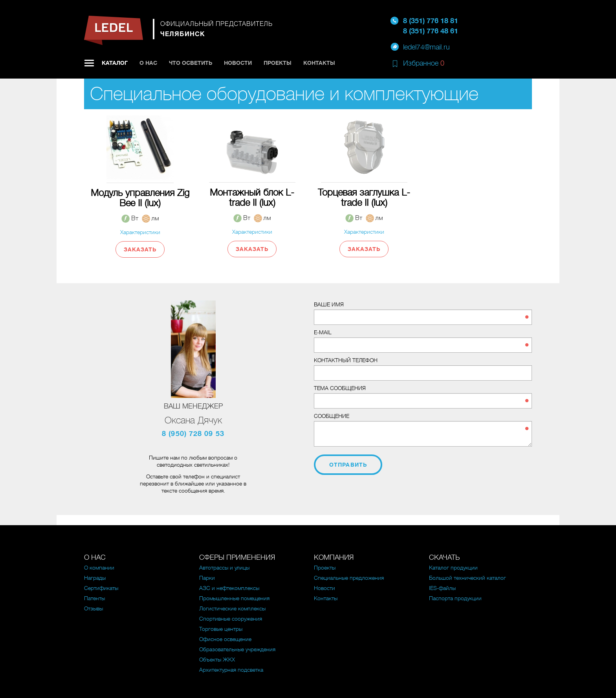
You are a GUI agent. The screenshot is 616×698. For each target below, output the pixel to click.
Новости (238, 63)
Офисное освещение (225, 639)
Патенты (94, 598)
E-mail (323, 332)
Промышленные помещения (234, 598)
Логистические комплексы (232, 608)
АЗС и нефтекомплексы (229, 588)
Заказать (140, 249)
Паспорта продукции (455, 598)
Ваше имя (329, 304)
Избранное (424, 63)
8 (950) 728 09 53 (193, 434)
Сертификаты (101, 588)
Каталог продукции (453, 568)
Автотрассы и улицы (224, 568)
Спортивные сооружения (231, 619)
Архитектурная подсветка (231, 670)
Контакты (319, 63)
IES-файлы (442, 588)
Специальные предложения (349, 578)
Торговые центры (221, 629)
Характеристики (140, 232)
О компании (99, 568)
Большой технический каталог (467, 578)
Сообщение (332, 416)
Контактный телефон (346, 360)
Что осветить (191, 63)
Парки (207, 578)
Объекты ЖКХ (217, 660)
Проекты (278, 63)
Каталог (115, 63)
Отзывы (93, 608)
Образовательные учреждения (237, 649)
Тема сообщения (340, 388)
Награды (95, 578)
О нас (148, 63)
